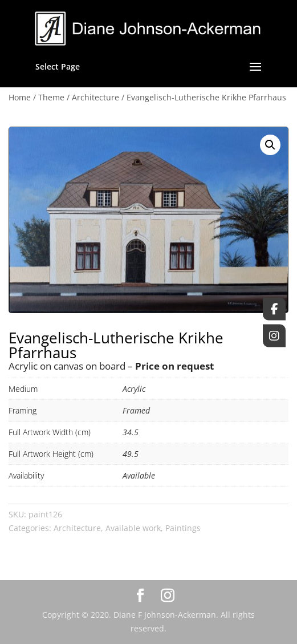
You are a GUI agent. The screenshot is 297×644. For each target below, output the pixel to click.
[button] (270, 145)
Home (20, 97)
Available (139, 475)
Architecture (95, 97)
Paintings (183, 528)
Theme (51, 97)
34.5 (131, 432)
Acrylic (134, 389)
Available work (133, 528)
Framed (136, 410)
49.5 (131, 454)
